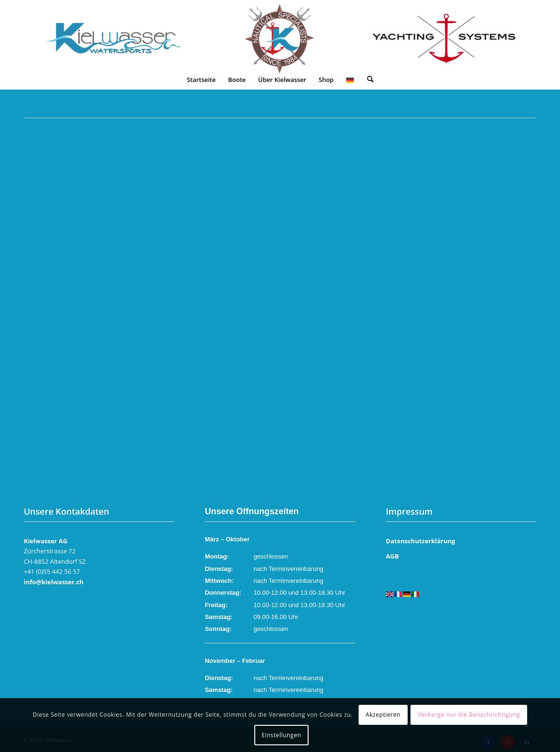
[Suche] (370, 80)
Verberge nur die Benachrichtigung (469, 715)
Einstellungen (282, 735)
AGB (392, 556)
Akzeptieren (383, 715)
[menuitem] (201, 80)
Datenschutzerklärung (420, 541)
